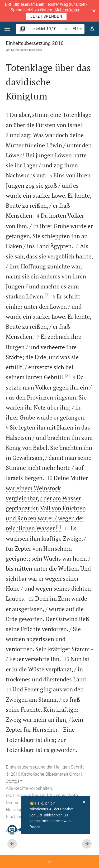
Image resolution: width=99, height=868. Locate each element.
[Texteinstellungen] (92, 29)
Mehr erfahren (67, 10)
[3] (58, 526)
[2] (67, 375)
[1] (47, 295)
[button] (94, 11)
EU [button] (78, 29)
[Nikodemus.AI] (12, 830)
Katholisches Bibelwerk (27, 50)
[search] (46, 29)
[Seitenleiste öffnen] (49, 862)
